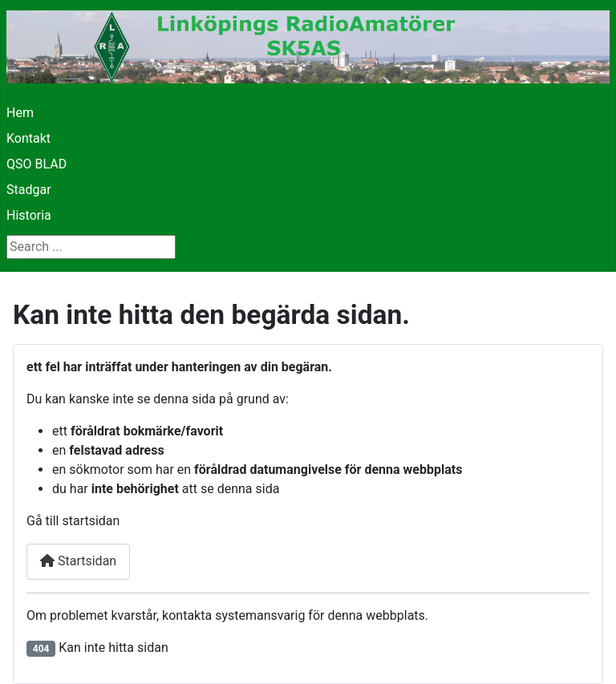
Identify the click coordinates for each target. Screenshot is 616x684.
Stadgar (29, 190)
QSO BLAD (36, 164)
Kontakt (28, 138)
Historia (29, 215)
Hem (20, 113)
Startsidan (78, 561)
